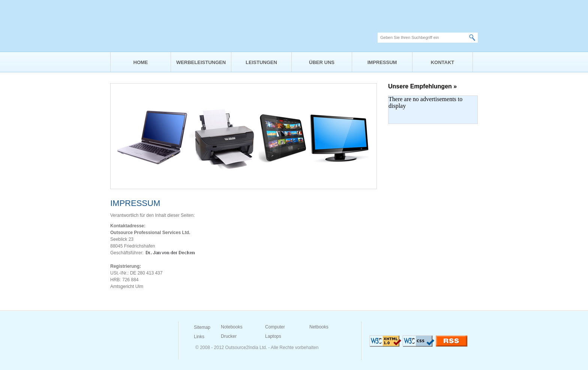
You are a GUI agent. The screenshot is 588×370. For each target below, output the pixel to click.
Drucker (229, 336)
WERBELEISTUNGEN (201, 62)
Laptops (273, 336)
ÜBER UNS (322, 62)
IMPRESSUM (382, 62)
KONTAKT (443, 62)
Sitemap (202, 327)
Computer (275, 327)
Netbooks (319, 327)
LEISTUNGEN (261, 62)
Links (199, 337)
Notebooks (232, 327)
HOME (141, 62)
